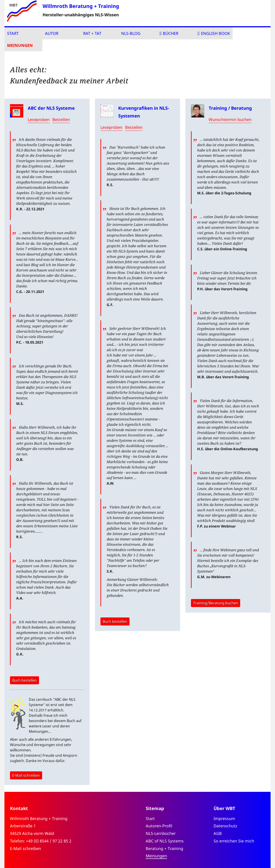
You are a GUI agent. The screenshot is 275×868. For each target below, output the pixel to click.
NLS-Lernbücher (161, 833)
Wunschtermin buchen (230, 119)
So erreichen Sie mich (234, 841)
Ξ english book (214, 33)
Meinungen (20, 45)
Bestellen (61, 119)
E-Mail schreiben (26, 775)
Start (13, 33)
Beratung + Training (164, 848)
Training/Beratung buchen (216, 603)
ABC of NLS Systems (165, 841)
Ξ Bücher (169, 33)
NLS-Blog (131, 33)
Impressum (224, 818)
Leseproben (39, 119)
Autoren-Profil (159, 826)
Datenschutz (225, 826)
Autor (52, 33)
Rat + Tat (92, 33)
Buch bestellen (25, 680)
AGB (218, 833)
